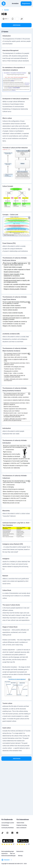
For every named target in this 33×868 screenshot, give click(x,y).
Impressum (4, 853)
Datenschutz (20, 851)
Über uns (12, 853)
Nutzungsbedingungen (8, 851)
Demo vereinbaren (21, 828)
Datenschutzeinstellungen (8, 856)
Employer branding (22, 825)
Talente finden (20, 823)
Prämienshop (5, 825)
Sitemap (20, 856)
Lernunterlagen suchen (8, 823)
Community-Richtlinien (8, 828)
